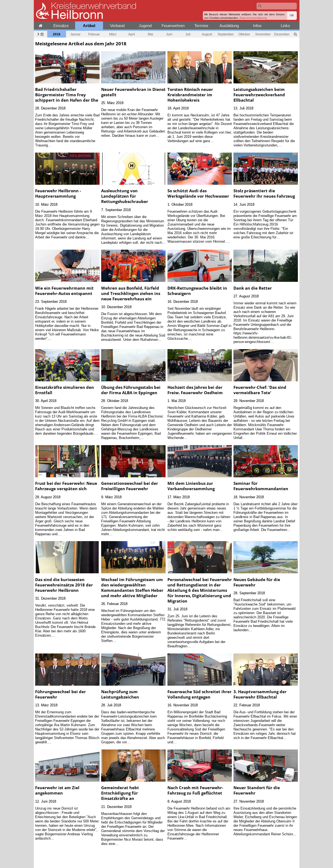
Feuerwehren (173, 26)
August (207, 34)
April (132, 34)
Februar (94, 34)
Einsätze (61, 26)
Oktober (244, 34)
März (113, 34)
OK (292, 15)
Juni (169, 34)
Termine (201, 26)
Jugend (145, 26)
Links (285, 26)
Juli (188, 34)
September (226, 34)
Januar (75, 34)
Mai (151, 34)
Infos (257, 26)
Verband (117, 26)
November (263, 34)
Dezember (282, 34)
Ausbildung (229, 26)
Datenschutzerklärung (253, 18)
